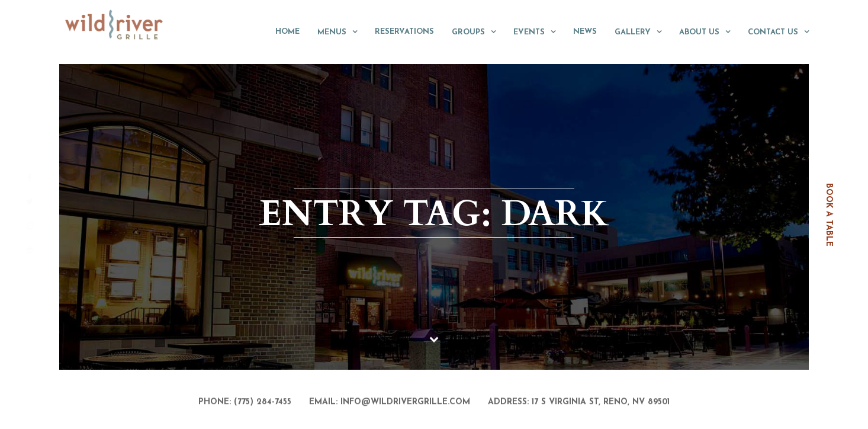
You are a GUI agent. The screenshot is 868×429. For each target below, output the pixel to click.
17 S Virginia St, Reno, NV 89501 (601, 403)
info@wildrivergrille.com (405, 403)
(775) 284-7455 (263, 403)
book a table (829, 215)
